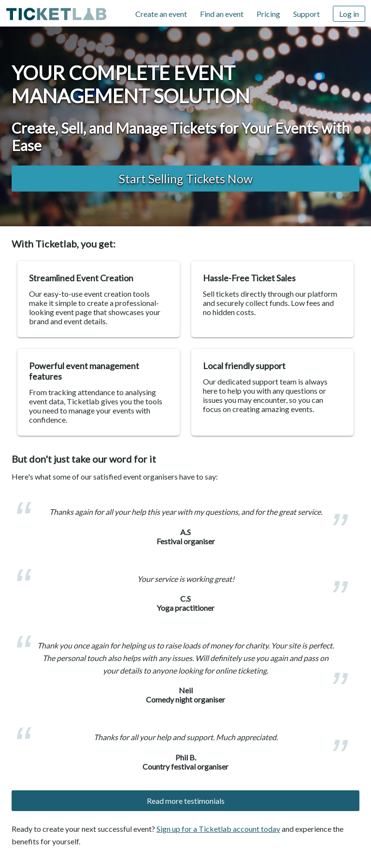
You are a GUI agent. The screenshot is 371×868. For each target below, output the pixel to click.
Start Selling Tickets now (186, 179)
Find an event (222, 14)
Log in (349, 14)
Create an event (161, 14)
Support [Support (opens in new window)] (307, 14)
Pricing (268, 14)
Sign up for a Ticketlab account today (218, 829)
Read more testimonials (186, 801)
